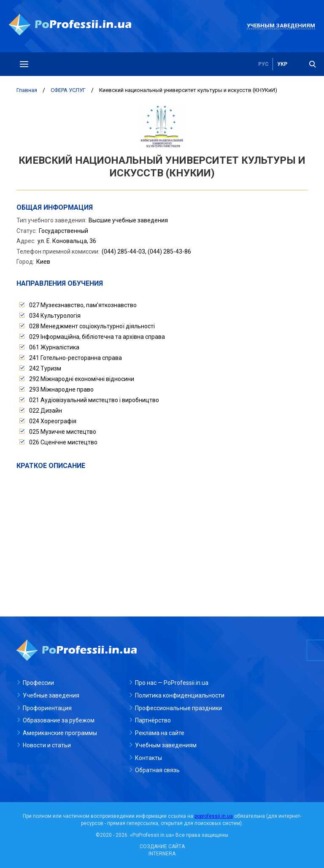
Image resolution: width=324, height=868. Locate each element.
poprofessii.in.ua (214, 816)
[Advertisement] (162, 534)
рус (263, 64)
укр (282, 64)
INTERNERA (162, 854)
